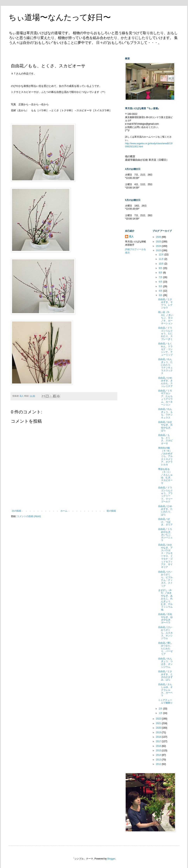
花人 (131, 237)
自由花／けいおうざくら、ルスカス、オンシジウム (165, 633)
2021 (159, 723)
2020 (159, 728)
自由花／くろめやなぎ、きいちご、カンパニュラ (165, 535)
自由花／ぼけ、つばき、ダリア (165, 522)
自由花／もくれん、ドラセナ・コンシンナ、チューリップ (165, 349)
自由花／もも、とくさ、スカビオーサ (165, 439)
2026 (159, 237)
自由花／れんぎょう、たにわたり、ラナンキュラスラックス (165, 366)
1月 (161, 713)
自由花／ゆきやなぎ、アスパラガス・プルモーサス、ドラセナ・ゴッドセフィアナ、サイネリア (165, 556)
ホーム (64, 511)
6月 (161, 282)
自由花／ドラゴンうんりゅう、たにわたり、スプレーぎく (165, 333)
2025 (159, 242)
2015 (159, 751)
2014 (159, 755)
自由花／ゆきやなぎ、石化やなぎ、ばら (165, 426)
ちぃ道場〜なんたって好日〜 (60, 17)
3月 (161, 295)
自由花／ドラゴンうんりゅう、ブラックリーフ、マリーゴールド (165, 495)
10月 (161, 264)
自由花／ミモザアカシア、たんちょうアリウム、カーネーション (165, 398)
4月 (161, 291)
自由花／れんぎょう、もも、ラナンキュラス (165, 413)
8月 (161, 273)
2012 (159, 764)
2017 (159, 741)
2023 (159, 250)
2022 (159, 719)
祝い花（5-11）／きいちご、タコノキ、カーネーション (165, 318)
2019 (159, 732)
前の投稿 (111, 511)
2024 (159, 246)
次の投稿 (17, 511)
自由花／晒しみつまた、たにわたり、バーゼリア (165, 649)
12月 (161, 255)
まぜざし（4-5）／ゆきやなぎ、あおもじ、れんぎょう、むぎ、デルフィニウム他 (165, 600)
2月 (161, 709)
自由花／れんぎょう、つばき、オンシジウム (165, 663)
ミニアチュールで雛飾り (165, 701)
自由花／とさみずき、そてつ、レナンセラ (165, 304)
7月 (161, 277)
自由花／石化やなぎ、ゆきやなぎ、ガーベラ (165, 618)
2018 (159, 737)
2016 (159, 746)
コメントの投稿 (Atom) (29, 516)
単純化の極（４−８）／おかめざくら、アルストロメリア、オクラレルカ (165, 456)
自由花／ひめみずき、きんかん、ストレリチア (165, 382)
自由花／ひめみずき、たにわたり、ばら (165, 510)
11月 (161, 259)
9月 (161, 268)
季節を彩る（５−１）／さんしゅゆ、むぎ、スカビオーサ (165, 476)
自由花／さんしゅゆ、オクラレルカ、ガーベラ (165, 690)
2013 (159, 760)
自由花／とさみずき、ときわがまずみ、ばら (165, 676)
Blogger (111, 859)
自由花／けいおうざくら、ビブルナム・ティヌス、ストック (165, 579)
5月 (161, 286)
